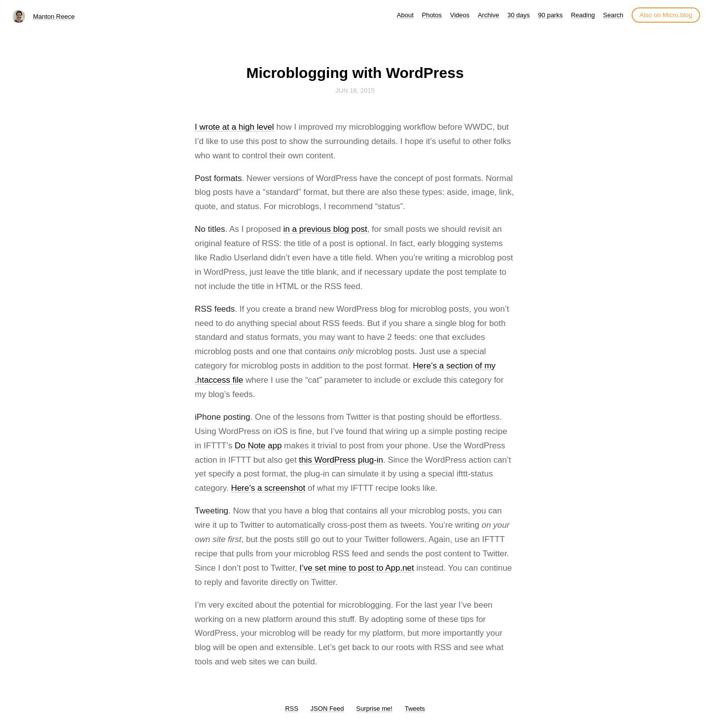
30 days (519, 15)
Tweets (415, 709)
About (405, 15)
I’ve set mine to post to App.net (356, 568)
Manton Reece (54, 17)
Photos (431, 15)
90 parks (550, 15)
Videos (460, 15)
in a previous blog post (325, 229)
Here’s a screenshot (268, 488)
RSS (292, 709)
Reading (583, 15)
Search (613, 15)
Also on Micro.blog (666, 15)
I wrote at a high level (234, 127)
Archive (488, 15)
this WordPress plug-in (341, 460)
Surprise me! (374, 709)
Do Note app (258, 446)
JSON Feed (327, 709)
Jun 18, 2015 (355, 91)
